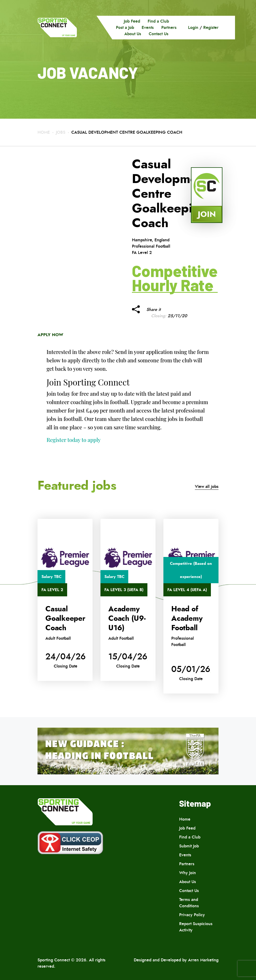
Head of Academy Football (187, 618)
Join (207, 214)
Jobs (61, 132)
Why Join (188, 873)
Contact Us (159, 34)
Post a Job (125, 27)
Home (44, 132)
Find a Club (158, 21)
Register (211, 27)
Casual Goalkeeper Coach (65, 618)
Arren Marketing (203, 960)
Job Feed (132, 21)
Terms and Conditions (189, 903)
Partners (169, 27)
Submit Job (189, 846)
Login (193, 27)
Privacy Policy (192, 915)
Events (148, 27)
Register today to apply (74, 440)
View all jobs (207, 486)
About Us (133, 34)
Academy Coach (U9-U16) (127, 618)
